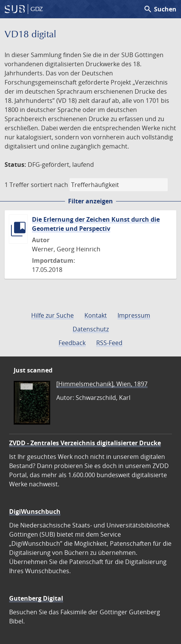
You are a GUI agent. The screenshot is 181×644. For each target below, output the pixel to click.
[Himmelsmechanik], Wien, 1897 (102, 384)
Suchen (160, 9)
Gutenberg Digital (36, 598)
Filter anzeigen (90, 201)
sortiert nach (49, 185)
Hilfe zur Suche (52, 315)
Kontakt (96, 315)
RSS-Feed (109, 343)
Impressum (134, 315)
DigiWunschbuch (35, 511)
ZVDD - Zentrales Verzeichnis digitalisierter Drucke (85, 443)
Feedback (72, 343)
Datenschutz (91, 329)
